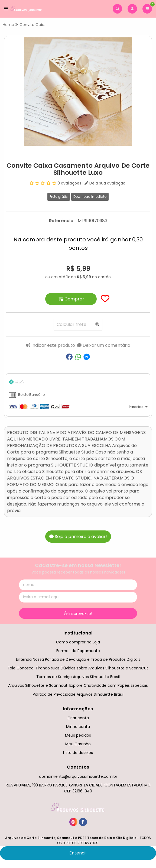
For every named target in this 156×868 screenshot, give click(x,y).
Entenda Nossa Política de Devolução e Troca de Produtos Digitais (78, 659)
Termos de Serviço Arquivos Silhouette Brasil (78, 677)
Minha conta (78, 727)
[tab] (78, 383)
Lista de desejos (78, 753)
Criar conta (78, 718)
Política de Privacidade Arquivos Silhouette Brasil (78, 694)
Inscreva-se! (78, 614)
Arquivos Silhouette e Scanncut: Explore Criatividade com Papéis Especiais (78, 685)
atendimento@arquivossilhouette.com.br (78, 776)
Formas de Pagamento (78, 651)
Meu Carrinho (78, 744)
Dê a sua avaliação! (105, 183)
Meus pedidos (78, 735)
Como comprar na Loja (78, 642)
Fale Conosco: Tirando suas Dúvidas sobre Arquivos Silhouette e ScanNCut (78, 668)
